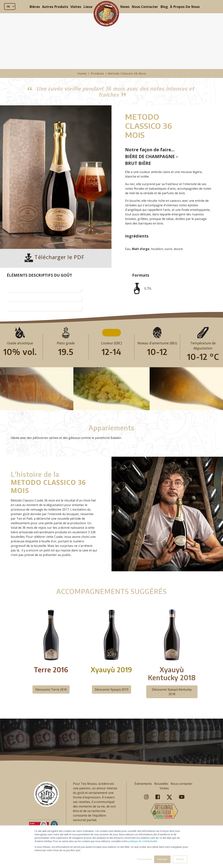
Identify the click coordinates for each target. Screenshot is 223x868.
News (125, 7)
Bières (35, 7)
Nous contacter (181, 784)
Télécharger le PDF (54, 257)
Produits (98, 73)
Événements (143, 784)
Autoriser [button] (162, 859)
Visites (76, 7)
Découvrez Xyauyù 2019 (111, 689)
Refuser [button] (180, 859)
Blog (164, 7)
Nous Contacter (145, 7)
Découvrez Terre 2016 (51, 689)
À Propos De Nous (185, 7)
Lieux (88, 7)
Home (82, 73)
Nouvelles (161, 784)
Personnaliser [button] (145, 859)
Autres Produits (55, 7)
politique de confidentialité (143, 841)
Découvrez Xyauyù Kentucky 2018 (172, 692)
